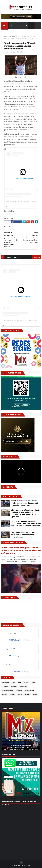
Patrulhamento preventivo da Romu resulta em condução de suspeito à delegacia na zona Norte (25, 503)
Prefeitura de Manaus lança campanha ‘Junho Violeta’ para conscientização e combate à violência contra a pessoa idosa (26, 525)
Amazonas (6, 683)
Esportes (19, 691)
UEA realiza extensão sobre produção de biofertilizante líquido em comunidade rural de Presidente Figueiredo (25, 513)
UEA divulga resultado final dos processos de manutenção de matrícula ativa (23, 535)
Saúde (35, 695)
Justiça (5, 695)
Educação (24, 687)
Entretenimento (8, 691)
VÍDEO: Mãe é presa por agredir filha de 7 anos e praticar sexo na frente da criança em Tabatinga (21, 550)
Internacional (29, 691)
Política (28, 695)
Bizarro (26, 683)
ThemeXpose (25, 865)
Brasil (33, 683)
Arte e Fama (17, 683)
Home (6, 36)
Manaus (13, 695)
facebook (37, 257)
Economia (14, 687)
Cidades (12, 36)
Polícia (20, 695)
